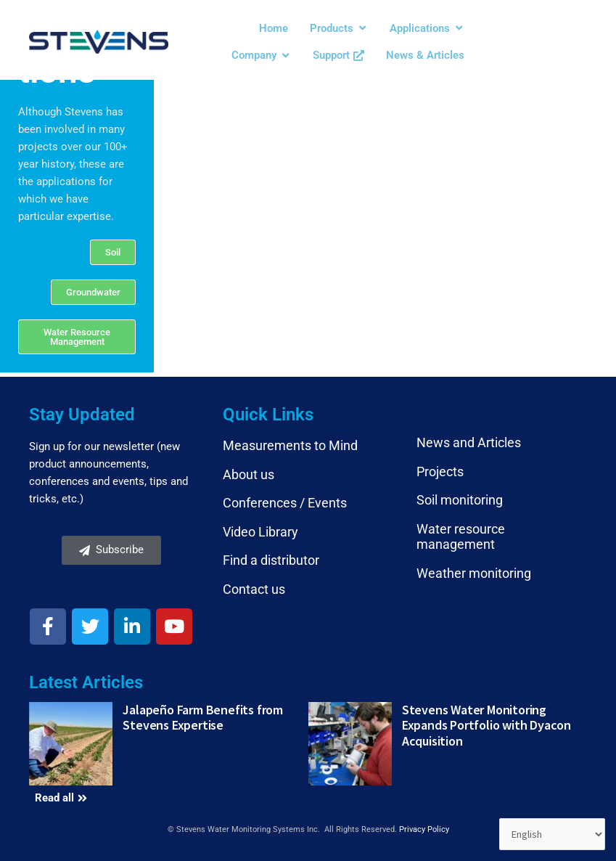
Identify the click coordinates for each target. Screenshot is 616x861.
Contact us (254, 589)
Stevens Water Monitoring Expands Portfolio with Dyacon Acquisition (486, 725)
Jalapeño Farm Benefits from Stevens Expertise (203, 718)
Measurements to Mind (290, 445)
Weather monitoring (474, 573)
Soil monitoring (460, 500)
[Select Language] (551, 834)
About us (249, 474)
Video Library (260, 532)
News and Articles (469, 442)
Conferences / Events (285, 503)
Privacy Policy (424, 829)
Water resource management (461, 537)
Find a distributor (271, 560)
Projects (440, 472)
